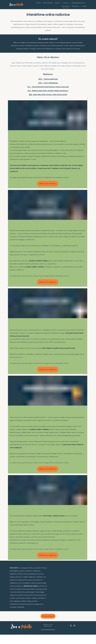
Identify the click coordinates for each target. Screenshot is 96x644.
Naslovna (55, 4)
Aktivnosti (75, 4)
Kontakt (84, 11)
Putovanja (83, 4)
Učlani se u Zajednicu (64, 4)
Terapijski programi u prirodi (58, 7)
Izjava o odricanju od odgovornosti (48, 635)
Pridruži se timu (82, 7)
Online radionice (71, 7)
